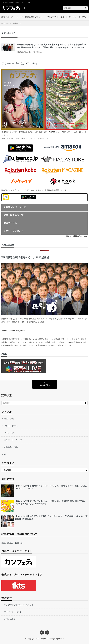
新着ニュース (7, 17)
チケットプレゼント (13, 231)
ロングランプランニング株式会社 (19, 605)
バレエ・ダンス (11, 426)
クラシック (9, 433)
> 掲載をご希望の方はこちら (76, 236)
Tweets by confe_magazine (13, 330)
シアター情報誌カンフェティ (30, 17)
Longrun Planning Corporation (52, 639)
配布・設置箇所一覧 (13, 215)
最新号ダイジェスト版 (15, 207)
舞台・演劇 (9, 418)
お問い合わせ (10, 619)
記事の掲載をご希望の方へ (13, 543)
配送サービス (10, 223)
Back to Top (44, 385)
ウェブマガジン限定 (56, 17)
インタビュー (38, 52)
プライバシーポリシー (14, 612)
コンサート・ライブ (13, 440)
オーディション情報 (77, 17)
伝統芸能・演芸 (11, 447)
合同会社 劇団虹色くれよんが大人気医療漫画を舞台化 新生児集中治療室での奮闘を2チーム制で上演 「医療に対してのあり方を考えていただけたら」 (51, 46)
